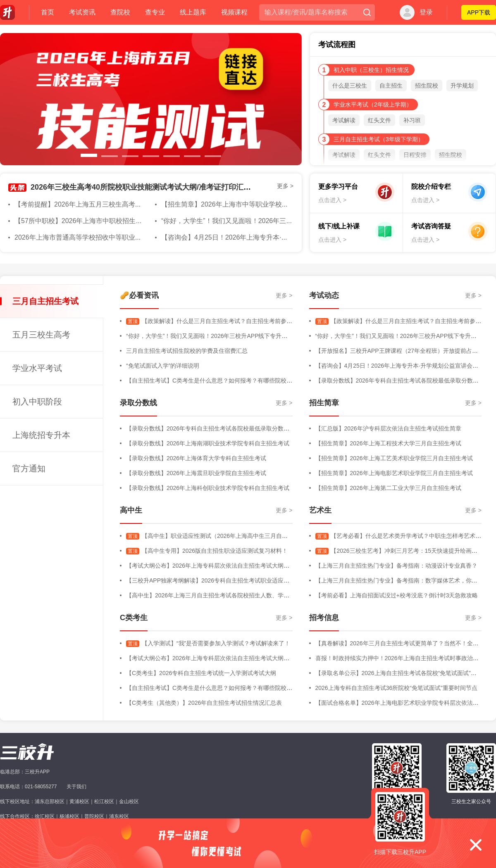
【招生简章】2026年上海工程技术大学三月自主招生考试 (388, 443)
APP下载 (479, 12)
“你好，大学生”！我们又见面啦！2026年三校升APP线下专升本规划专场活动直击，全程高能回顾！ (253, 336)
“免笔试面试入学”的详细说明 (163, 366)
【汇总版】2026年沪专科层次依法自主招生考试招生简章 (388, 428)
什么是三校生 (350, 86)
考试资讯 (82, 12)
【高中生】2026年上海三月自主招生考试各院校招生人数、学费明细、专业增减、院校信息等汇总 (251, 595)
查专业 (155, 12)
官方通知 (29, 468)
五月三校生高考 (41, 335)
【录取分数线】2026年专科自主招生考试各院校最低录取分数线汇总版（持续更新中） (237, 428)
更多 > (285, 186)
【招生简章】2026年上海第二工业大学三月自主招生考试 (388, 488)
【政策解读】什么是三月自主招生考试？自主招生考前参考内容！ (218, 321)
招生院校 (427, 86)
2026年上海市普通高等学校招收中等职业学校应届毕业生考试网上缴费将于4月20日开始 (143, 237)
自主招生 (391, 86)
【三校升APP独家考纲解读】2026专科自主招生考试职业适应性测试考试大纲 (225, 580)
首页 (48, 12)
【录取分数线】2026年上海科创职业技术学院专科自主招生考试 (208, 488)
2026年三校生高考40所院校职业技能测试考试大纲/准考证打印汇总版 (144, 187)
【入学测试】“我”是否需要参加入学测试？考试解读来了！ (208, 643)
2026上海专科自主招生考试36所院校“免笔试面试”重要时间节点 (396, 688)
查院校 (120, 12)
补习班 (412, 120)
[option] (151, 99)
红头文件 (379, 120)
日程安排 (415, 155)
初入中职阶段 (37, 402)
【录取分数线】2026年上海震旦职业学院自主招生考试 (196, 473)
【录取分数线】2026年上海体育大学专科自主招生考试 (196, 458)
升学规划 (462, 86)
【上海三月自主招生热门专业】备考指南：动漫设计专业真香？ (396, 566)
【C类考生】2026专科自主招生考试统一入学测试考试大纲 (201, 673)
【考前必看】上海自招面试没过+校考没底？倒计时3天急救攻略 (397, 595)
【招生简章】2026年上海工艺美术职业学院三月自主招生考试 (394, 458)
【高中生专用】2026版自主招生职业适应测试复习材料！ (207, 551)
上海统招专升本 (41, 435)
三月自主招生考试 (45, 301)
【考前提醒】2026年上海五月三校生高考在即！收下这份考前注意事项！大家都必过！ (141, 204)
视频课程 (234, 12)
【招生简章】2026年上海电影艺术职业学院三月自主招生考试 (394, 473)
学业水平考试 (37, 368)
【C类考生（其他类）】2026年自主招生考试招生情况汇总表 (204, 703)
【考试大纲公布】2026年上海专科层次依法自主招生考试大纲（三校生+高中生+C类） (236, 566)
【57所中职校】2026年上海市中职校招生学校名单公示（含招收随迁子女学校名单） (138, 221)
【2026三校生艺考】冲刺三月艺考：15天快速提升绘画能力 (399, 551)
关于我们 (76, 787)
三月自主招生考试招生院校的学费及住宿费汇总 (187, 351)
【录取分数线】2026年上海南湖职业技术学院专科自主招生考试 (208, 443)
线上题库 (193, 12)
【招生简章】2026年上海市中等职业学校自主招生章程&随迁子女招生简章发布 (277, 204)
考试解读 (344, 120)
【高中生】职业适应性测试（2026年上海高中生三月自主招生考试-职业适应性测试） (243, 536)
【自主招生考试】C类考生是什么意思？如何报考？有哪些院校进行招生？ (221, 380)
